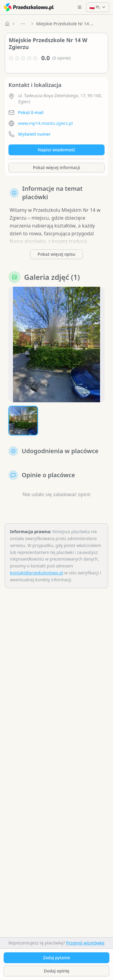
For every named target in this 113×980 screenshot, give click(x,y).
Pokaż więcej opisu (56, 254)
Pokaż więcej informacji (56, 167)
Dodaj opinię (56, 971)
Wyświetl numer (34, 134)
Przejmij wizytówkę (85, 943)
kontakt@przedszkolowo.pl (37, 573)
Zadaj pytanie (57, 958)
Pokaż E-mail (31, 112)
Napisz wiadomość (56, 150)
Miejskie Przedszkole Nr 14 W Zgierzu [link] (66, 24)
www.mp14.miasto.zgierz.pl (45, 123)
